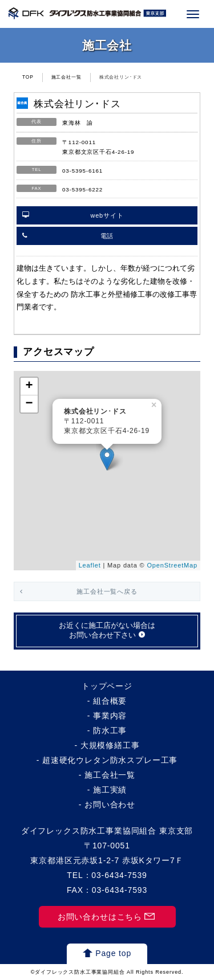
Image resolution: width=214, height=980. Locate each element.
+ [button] (29, 386)
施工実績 (110, 790)
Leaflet (90, 565)
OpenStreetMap (172, 565)
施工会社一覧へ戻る (107, 591)
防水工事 (110, 730)
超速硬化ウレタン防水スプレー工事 (110, 760)
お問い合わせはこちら (100, 917)
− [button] (29, 404)
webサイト (107, 215)
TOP (28, 77)
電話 (107, 236)
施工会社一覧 (66, 77)
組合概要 (110, 701)
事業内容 (110, 716)
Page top (113, 953)
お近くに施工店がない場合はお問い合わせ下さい (107, 631)
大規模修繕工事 (110, 745)
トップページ (107, 686)
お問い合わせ (110, 805)
